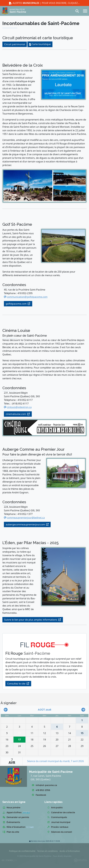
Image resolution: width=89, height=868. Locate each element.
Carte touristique (41, 44)
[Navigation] (85, 11)
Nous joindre (11, 808)
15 (81, 732)
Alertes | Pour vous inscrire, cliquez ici (44, 3)
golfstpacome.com (16, 304)
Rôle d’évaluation (18, 827)
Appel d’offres (16, 813)
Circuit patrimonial (15, 44)
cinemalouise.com (16, 414)
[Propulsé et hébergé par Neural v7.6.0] (81, 860)
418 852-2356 (41, 790)
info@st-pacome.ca (44, 785)
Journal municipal (59, 822)
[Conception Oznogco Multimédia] (9, 860)
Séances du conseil (59, 832)
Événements (11, 822)
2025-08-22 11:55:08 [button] (44, 841)
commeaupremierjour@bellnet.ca (26, 518)
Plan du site (11, 832)
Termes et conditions (47, 851)
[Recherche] (78, 11)
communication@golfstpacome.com (27, 297)
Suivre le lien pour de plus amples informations (31, 620)
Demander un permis (16, 817)
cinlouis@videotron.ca (19, 407)
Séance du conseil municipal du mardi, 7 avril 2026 (55, 761)
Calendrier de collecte (61, 813)
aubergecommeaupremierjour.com (25, 524)
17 (20, 739)
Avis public (55, 808)
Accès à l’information (70, 851)
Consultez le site (16, 684)
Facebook (39, 795)
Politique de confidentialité (22, 851)
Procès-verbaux (58, 827)
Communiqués (57, 817)
